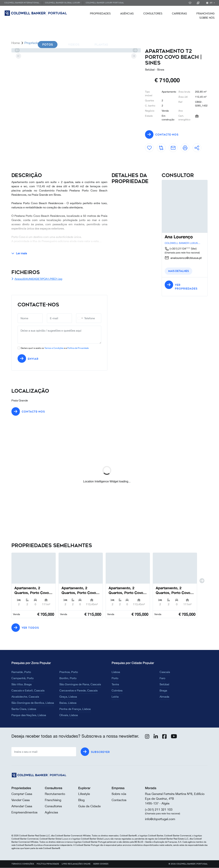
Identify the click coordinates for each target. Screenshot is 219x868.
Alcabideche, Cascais (25, 697)
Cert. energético (184, 118)
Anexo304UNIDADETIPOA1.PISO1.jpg (37, 279)
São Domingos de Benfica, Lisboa (33, 703)
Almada (164, 697)
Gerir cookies (101, 864)
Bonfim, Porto (68, 678)
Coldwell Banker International (22, 3)
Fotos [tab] (48, 45)
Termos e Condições (54, 348)
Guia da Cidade (89, 806)
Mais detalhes (178, 271)
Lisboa (116, 672)
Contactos (119, 800)
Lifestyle (84, 794)
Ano (181, 111)
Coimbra (117, 691)
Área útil (183, 97)
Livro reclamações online (76, 864)
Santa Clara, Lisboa (24, 709)
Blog (81, 800)
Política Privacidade (48, 864)
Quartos (149, 100)
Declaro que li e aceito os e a (55, 348)
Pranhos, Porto (69, 672)
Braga (163, 691)
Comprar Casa (22, 794)
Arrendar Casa (22, 806)
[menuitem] (23, 3)
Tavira (115, 684)
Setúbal (164, 684)
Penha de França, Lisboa (75, 709)
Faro (162, 678)
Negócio (150, 111)
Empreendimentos (24, 812)
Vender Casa (21, 800)
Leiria (115, 697)
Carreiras (179, 14)
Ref (180, 102)
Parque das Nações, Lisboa (29, 715)
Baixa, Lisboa (68, 703)
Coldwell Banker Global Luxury (62, 3)
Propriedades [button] (100, 14)
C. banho (150, 106)
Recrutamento (55, 794)
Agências (127, 14)
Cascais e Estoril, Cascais (28, 691)
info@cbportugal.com (160, 819)
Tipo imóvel (149, 94)
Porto (115, 678)
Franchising (206, 14)
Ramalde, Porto (21, 672)
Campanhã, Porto (22, 678)
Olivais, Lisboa (69, 715)
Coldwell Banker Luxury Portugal (105, 3)
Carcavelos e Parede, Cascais (78, 691)
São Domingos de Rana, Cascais (80, 684)
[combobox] (80, 318)
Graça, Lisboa (68, 697)
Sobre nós (119, 794)
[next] (135, 50)
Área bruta (184, 92)
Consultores (153, 14)
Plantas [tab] (101, 45)
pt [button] (210, 3)
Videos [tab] (74, 45)
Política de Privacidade (78, 348)
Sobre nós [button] (207, 18)
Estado (149, 116)
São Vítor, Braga (22, 684)
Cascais (165, 672)
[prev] (17, 50)
